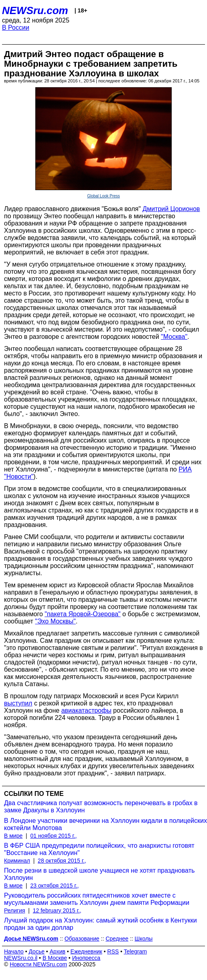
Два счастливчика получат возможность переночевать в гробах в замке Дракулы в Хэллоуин (101, 807)
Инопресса (86, 958)
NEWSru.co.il (21, 958)
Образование (82, 939)
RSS (113, 951)
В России (16, 28)
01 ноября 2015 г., (53, 836)
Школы (144, 939)
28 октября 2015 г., (62, 861)
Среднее (117, 939)
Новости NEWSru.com (38, 964)
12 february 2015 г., (57, 910)
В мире (13, 836)
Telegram (136, 951)
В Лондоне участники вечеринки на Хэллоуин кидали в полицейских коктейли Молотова (106, 824)
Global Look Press (103, 196)
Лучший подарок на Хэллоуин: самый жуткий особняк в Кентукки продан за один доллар (100, 924)
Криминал (17, 861)
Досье (37, 951)
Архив (58, 951)
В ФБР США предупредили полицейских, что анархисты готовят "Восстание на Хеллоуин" (99, 849)
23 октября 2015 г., (54, 886)
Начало (14, 951)
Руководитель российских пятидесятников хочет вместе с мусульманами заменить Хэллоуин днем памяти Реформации (97, 899)
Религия (15, 910)
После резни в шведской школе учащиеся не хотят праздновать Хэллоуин (99, 874)
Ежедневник (86, 951)
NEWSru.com (35, 10)
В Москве (55, 958)
